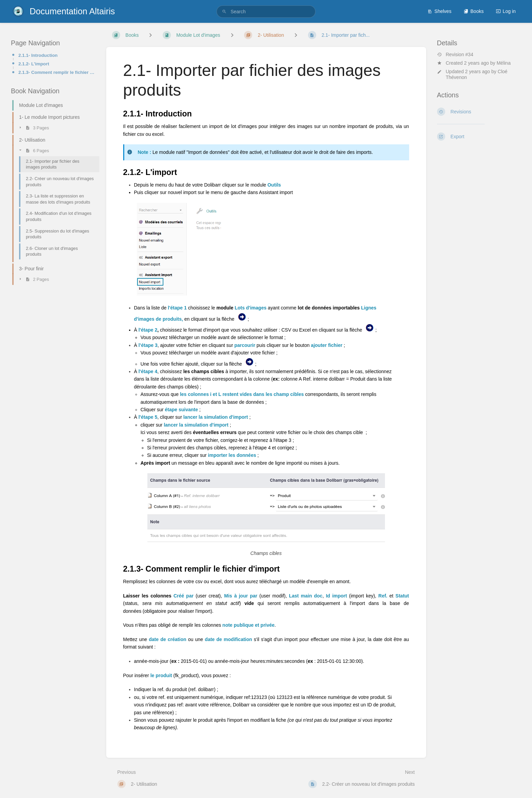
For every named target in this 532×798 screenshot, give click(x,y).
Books (474, 11)
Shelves (439, 11)
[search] (266, 12)
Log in (506, 11)
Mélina (504, 63)
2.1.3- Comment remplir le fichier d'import (57, 72)
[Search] (224, 12)
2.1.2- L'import (34, 64)
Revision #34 (455, 54)
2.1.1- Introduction (38, 55)
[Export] (479, 137)
